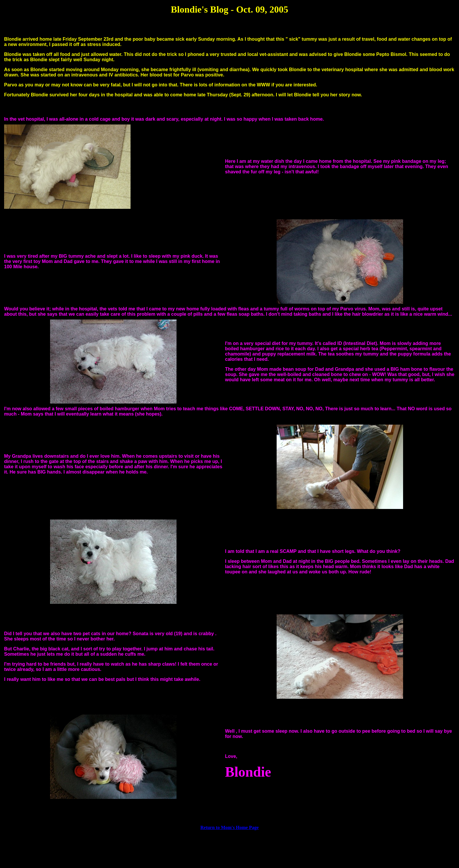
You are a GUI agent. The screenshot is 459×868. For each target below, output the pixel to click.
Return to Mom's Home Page (229, 827)
